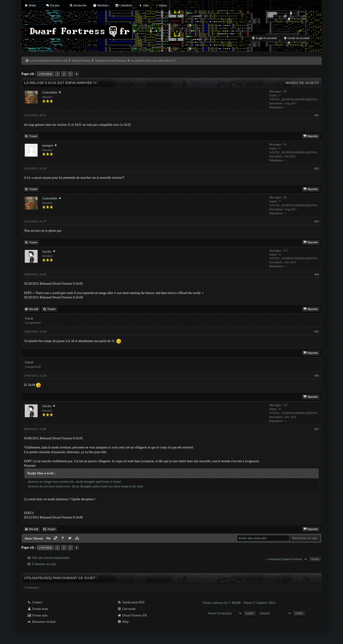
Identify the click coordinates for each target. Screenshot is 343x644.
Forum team (38, 609)
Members (101, 5)
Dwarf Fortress (81, 61)
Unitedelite (50, 93)
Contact (35, 602)
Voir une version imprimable (51, 558)
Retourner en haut (41, 622)
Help (123, 622)
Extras (161, 5)
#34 (317, 274)
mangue (48, 145)
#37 (317, 429)
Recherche (78, 5)
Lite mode (126, 609)
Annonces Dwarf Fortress (111, 61)
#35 (317, 331)
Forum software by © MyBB (222, 603)
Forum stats (37, 615)
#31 (317, 115)
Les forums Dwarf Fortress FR (49, 61)
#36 (317, 376)
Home (30, 5)
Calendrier (124, 5)
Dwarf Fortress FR (132, 615)
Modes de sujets (302, 83)
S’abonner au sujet (44, 564)
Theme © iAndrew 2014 (259, 603)
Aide (143, 5)
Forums (53, 5)
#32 (317, 168)
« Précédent (45, 74)
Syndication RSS (131, 602)
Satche (47, 252)
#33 (317, 221)
